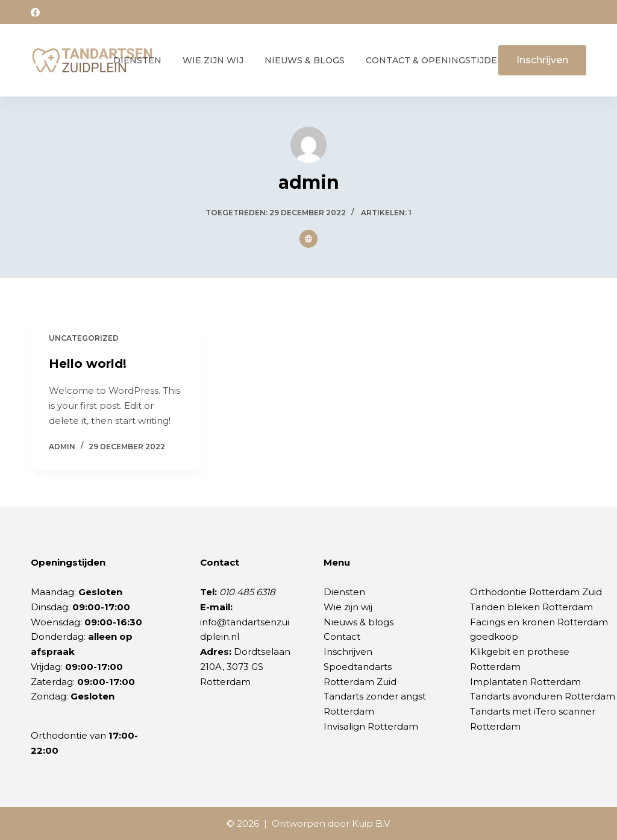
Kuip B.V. (371, 823)
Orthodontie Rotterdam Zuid (536, 592)
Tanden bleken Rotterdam (531, 607)
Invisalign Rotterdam (371, 726)
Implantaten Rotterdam (525, 682)
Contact (342, 636)
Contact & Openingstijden (435, 60)
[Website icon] (308, 239)
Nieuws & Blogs (305, 60)
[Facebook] (35, 12)
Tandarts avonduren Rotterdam (543, 696)
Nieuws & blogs (359, 622)
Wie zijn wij (213, 60)
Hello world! (88, 364)
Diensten (137, 60)
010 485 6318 (247, 592)
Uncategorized (84, 338)
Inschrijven (542, 60)
